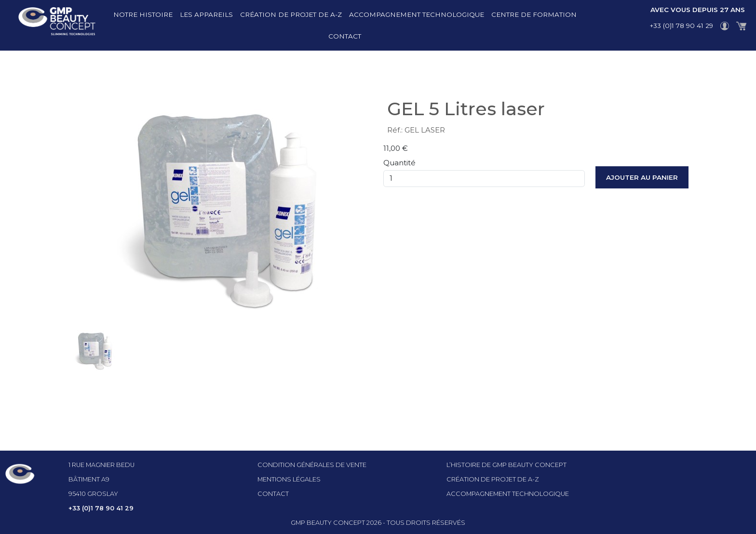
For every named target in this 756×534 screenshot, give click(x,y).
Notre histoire (143, 14)
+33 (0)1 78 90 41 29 (682, 26)
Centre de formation (534, 14)
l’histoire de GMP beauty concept (506, 465)
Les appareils (206, 14)
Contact (345, 36)
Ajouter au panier (642, 177)
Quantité (399, 163)
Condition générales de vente (312, 465)
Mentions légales (289, 479)
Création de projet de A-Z (291, 14)
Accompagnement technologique (417, 14)
